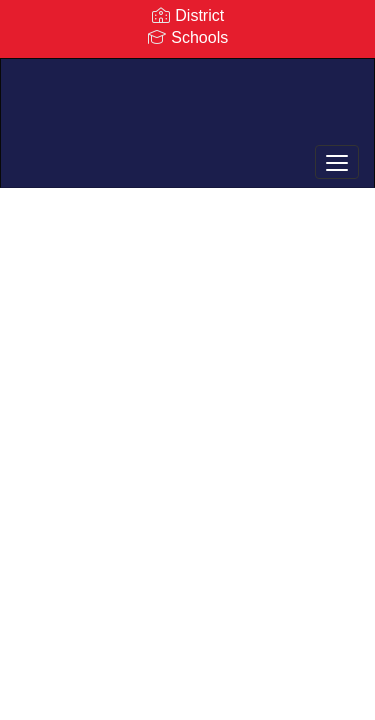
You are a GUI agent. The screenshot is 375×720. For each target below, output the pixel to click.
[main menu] (337, 162)
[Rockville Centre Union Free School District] (187, 108)
